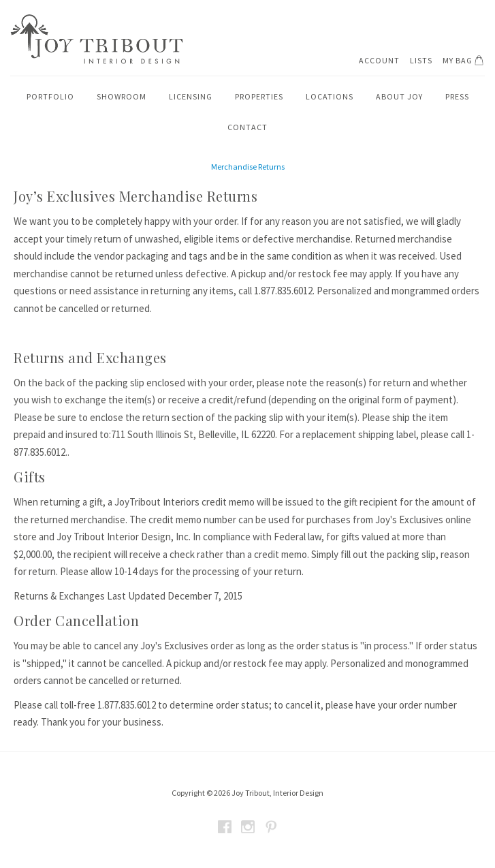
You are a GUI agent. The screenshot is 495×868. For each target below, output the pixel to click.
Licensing (191, 96)
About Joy (399, 96)
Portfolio (50, 96)
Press (457, 96)
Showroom (122, 96)
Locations (330, 96)
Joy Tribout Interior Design (97, 39)
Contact (247, 127)
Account (379, 60)
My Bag (465, 60)
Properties (259, 96)
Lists (421, 60)
